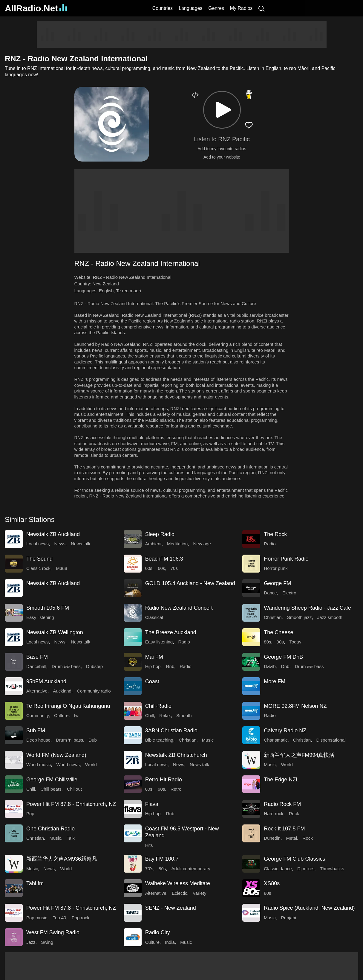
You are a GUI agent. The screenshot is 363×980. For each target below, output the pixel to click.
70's (149, 869)
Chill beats (51, 789)
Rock (294, 814)
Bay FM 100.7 (162, 859)
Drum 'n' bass (69, 740)
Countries (163, 8)
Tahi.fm (35, 883)
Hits (149, 845)
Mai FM (154, 657)
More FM (275, 681)
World (91, 764)
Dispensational (331, 740)
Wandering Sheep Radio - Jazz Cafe (307, 608)
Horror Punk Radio (286, 559)
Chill (150, 715)
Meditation (177, 544)
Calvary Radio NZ (285, 731)
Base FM (37, 657)
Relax (165, 715)
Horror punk (276, 568)
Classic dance (278, 869)
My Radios (241, 8)
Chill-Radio (158, 706)
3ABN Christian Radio (171, 731)
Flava (152, 804)
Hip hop (153, 666)
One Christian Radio (50, 829)
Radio (270, 544)
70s (174, 568)
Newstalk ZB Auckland (53, 534)
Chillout (74, 789)
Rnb (170, 666)
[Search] (261, 8)
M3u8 (62, 568)
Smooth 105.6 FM (48, 608)
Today (295, 642)
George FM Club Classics (294, 859)
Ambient (153, 544)
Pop (30, 814)
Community (37, 715)
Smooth (184, 715)
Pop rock (81, 918)
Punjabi (289, 918)
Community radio (94, 691)
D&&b (270, 666)
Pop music (37, 918)
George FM (277, 583)
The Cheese (278, 632)
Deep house (38, 740)
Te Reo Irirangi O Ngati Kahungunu (68, 706)
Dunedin (272, 838)
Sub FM (36, 731)
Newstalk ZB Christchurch (176, 755)
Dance (270, 593)
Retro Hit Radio (164, 780)
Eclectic (180, 893)
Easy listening (40, 617)
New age (202, 544)
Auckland (62, 691)
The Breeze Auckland (171, 632)
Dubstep (94, 666)
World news (68, 764)
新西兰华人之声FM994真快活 (299, 755)
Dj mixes (306, 869)
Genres (216, 8)
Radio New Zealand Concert (179, 608)
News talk (81, 544)
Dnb (285, 666)
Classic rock (38, 568)
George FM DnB (283, 657)
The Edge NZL (281, 780)
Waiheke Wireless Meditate (178, 883)
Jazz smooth (330, 617)
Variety (200, 893)
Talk (71, 838)
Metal (292, 838)
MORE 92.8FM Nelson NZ (295, 706)
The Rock (275, 534)
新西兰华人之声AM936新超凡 (62, 859)
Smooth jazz (300, 617)
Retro (176, 789)
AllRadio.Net (36, 8)
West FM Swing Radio (53, 932)
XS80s (272, 883)
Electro (289, 593)
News (60, 544)
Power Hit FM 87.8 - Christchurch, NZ (71, 804)
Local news (37, 544)
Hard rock (274, 814)
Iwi (77, 715)
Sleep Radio (160, 534)
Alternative (37, 691)
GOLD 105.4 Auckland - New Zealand (190, 583)
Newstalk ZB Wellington (55, 632)
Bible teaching (159, 740)
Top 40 (59, 918)
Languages (190, 8)
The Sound (39, 559)
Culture (61, 715)
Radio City (158, 932)
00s (149, 568)
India (170, 942)
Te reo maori (128, 291)
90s (280, 642)
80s (267, 642)
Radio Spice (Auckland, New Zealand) (309, 908)
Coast (152, 681)
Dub (93, 740)
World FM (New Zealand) (56, 755)
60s (161, 568)
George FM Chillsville (52, 780)
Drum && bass (66, 666)
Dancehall (36, 666)
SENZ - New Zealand (171, 908)
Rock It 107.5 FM (284, 829)
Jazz (31, 942)
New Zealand (105, 284)
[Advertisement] (182, 34)
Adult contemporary (191, 869)
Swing (47, 942)
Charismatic (276, 740)
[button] (222, 110)
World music (39, 764)
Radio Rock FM (282, 804)
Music (208, 740)
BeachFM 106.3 (164, 559)
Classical (154, 617)
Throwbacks (332, 869)
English (106, 291)
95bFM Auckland (46, 681)
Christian (273, 617)
